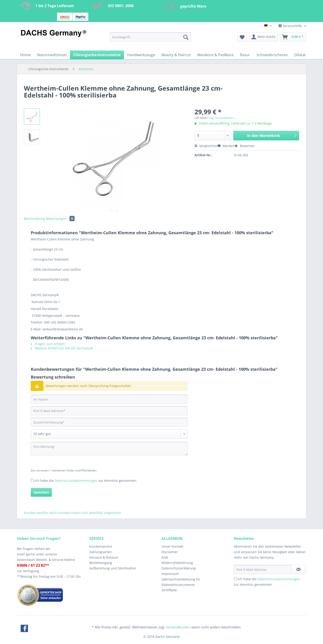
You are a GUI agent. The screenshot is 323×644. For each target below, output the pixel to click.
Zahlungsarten (100, 552)
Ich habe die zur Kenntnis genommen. (86, 481)
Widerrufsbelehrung (177, 563)
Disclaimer (170, 552)
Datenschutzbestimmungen (76, 481)
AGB (165, 557)
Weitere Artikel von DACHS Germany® (62, 348)
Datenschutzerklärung (179, 568)
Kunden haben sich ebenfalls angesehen (90, 513)
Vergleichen (206, 146)
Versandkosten (178, 627)
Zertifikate (169, 590)
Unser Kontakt (172, 546)
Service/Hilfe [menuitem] (291, 26)
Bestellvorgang (101, 563)
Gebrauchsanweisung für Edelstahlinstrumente (181, 582)
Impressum (170, 574)
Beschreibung (35, 219)
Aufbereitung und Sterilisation (113, 568)
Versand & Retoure (104, 557)
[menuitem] (150, 39)
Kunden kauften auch (40, 513)
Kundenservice (101, 546)
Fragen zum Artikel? (48, 344)
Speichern (41, 492)
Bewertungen (60, 219)
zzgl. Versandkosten (221, 118)
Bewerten (245, 146)
